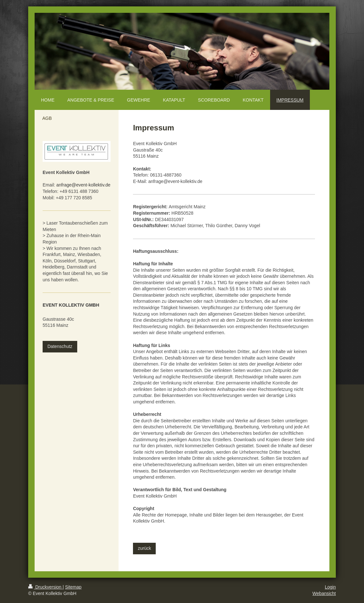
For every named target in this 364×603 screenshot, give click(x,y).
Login (330, 587)
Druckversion (45, 587)
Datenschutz (60, 346)
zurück (144, 548)
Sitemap (73, 587)
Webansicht (324, 593)
